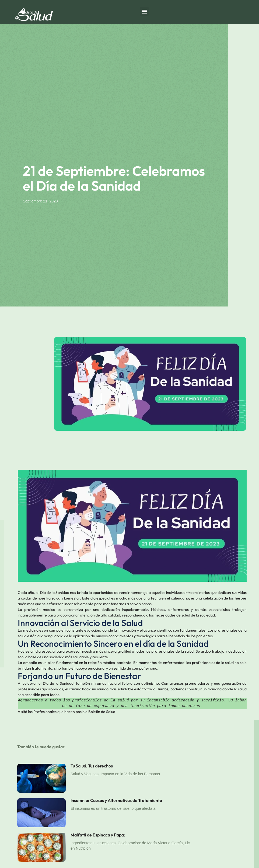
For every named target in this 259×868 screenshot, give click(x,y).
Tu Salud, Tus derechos (92, 766)
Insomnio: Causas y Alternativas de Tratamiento (116, 800)
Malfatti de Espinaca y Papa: (98, 835)
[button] (144, 11)
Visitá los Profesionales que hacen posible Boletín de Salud (66, 712)
